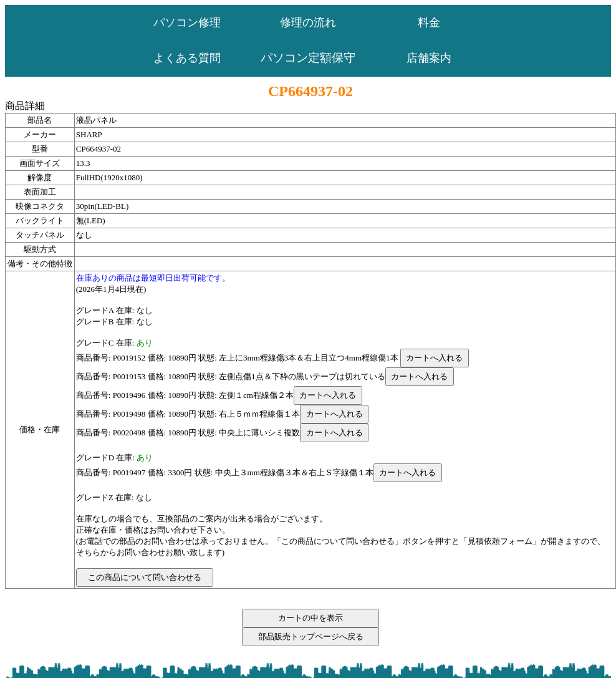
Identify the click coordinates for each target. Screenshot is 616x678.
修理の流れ (308, 22)
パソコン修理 (187, 22)
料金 (429, 22)
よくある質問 (187, 58)
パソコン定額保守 (308, 58)
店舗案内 (429, 58)
